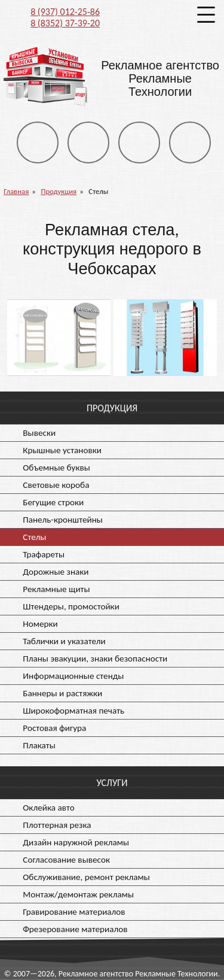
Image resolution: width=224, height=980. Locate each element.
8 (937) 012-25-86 (65, 12)
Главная (16, 191)
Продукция (59, 191)
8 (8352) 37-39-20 (65, 23)
